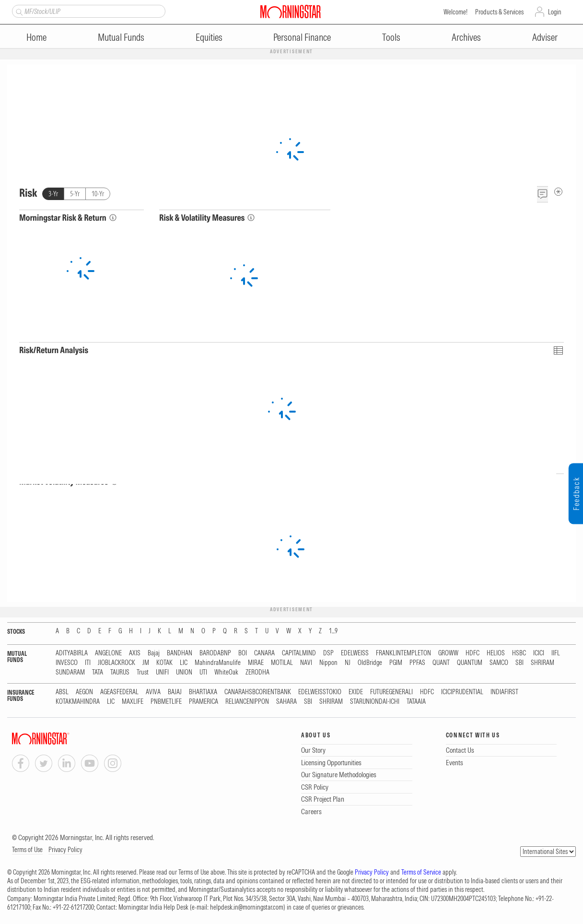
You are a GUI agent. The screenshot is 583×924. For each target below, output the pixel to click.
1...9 (333, 631)
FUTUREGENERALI (391, 692)
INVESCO (67, 663)
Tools (391, 37)
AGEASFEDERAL (119, 692)
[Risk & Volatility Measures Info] (251, 218)
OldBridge (370, 663)
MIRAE (256, 663)
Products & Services (499, 12)
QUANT (441, 663)
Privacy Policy (65, 850)
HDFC (472, 653)
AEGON (84, 692)
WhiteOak (226, 672)
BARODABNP (215, 653)
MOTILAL (282, 663)
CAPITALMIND (299, 653)
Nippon (328, 663)
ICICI (539, 653)
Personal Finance (302, 37)
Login (555, 12)
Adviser (545, 37)
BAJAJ (175, 692)
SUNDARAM (70, 672)
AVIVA (153, 692)
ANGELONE (108, 653)
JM (146, 663)
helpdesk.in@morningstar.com (247, 907)
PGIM (396, 663)
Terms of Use (27, 850)
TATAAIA (416, 702)
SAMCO (499, 663)
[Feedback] (542, 194)
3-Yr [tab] (53, 194)
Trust (143, 672)
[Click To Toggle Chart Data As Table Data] (558, 350)
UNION (184, 672)
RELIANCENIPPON (247, 702)
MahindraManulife (218, 663)
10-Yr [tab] (98, 194)
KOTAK (164, 663)
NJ (348, 663)
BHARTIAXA (203, 692)
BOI (243, 653)
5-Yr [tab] (75, 194)
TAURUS (120, 672)
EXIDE (356, 692)
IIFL (556, 653)
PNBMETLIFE (166, 702)
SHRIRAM (542, 663)
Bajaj (154, 653)
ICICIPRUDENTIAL (462, 692)
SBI (519, 663)
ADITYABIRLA (72, 653)
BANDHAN (180, 653)
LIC (184, 663)
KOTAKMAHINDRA (78, 702)
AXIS (135, 653)
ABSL (62, 692)
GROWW (448, 653)
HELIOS (496, 653)
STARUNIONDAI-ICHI (375, 702)
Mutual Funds (121, 37)
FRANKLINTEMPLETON (403, 653)
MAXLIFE (133, 702)
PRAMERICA (204, 702)
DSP (328, 653)
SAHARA (286, 702)
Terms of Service (421, 872)
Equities (209, 37)
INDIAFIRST (504, 692)
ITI (88, 663)
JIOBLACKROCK (117, 663)
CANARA (264, 653)
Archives (466, 37)
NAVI (306, 663)
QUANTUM (470, 663)
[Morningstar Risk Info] (113, 218)
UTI (203, 672)
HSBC (519, 653)
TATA (98, 672)
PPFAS (417, 663)
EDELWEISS (355, 653)
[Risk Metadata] (558, 192)
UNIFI (162, 672)
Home (36, 37)
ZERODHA (257, 672)
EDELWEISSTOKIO (320, 692)
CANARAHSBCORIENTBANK (258, 692)
